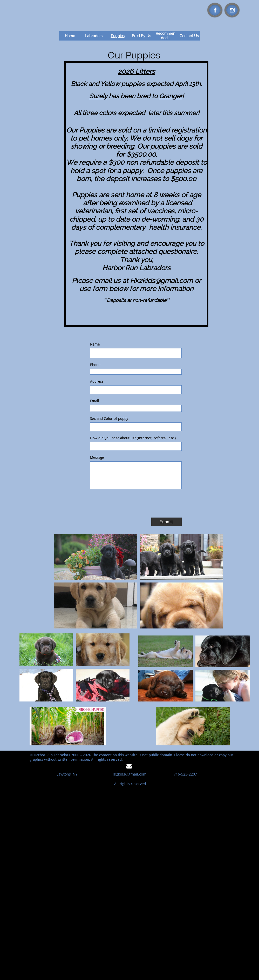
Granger (171, 96)
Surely (98, 96)
